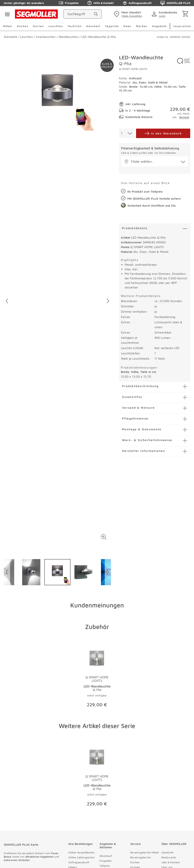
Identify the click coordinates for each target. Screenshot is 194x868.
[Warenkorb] (186, 14)
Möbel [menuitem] (8, 26)
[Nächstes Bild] (108, 301)
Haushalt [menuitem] (93, 26)
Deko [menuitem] (127, 26)
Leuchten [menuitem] (56, 26)
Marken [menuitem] (142, 26)
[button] (104, 537)
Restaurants (169, 857)
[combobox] (127, 133)
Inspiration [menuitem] (182, 26)
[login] (165, 14)
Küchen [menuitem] (23, 26)
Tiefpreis (105, 866)
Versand (184, 117)
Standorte (167, 852)
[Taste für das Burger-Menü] (6, 14)
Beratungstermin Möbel (145, 852)
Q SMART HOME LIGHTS (133, 69)
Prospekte (106, 861)
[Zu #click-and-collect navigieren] (107, 65)
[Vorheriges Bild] (7, 301)
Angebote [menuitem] (160, 26)
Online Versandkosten (81, 852)
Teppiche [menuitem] (112, 26)
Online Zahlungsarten (81, 857)
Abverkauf (106, 856)
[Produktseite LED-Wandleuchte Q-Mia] (97, 677)
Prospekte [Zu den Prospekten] (69, 3)
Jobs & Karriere (171, 862)
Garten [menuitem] (38, 26)
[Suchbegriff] (79, 14)
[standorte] (128, 14)
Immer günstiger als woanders (24, 3)
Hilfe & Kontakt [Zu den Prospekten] (101, 3)
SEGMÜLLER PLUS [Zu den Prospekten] (175, 3)
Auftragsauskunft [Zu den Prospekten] (137, 3)
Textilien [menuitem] (75, 26)
